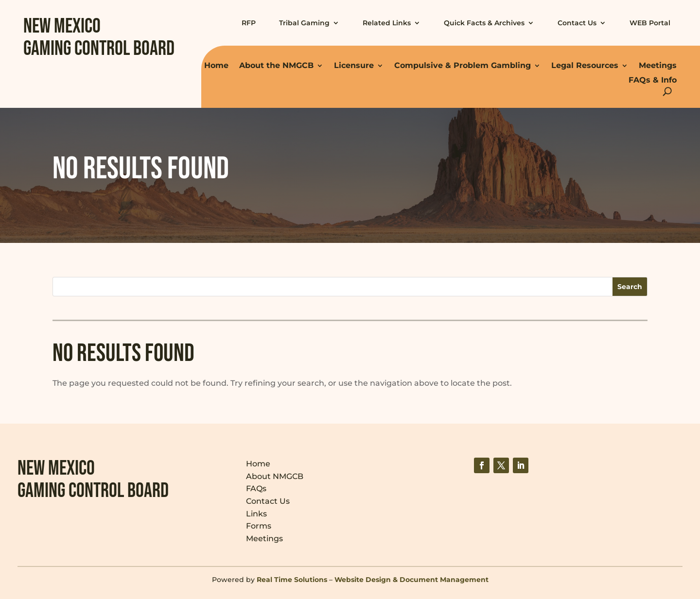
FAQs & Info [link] (653, 80)
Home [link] (216, 65)
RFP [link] (249, 23)
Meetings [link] (658, 65)
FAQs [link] (256, 488)
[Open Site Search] (667, 92)
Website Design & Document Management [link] (411, 580)
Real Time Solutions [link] (292, 580)
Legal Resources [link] (585, 65)
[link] (482, 465)
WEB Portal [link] (650, 23)
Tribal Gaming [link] (304, 23)
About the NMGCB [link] (276, 65)
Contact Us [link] (577, 23)
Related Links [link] (387, 23)
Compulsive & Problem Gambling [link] (463, 65)
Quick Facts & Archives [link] (484, 23)
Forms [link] (259, 526)
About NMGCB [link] (275, 476)
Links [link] (256, 514)
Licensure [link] (354, 65)
